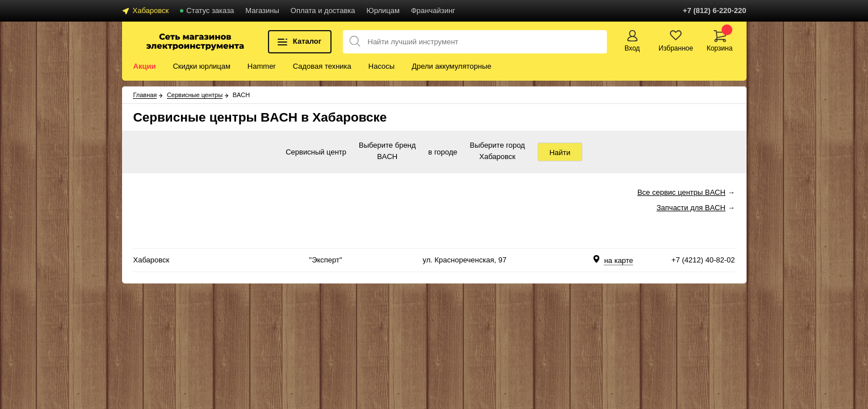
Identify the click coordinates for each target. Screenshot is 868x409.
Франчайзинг (433, 11)
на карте (618, 260)
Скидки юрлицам (201, 66)
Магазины (262, 11)
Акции (145, 66)
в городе (443, 152)
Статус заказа (210, 11)
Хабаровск (151, 11)
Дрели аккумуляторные (451, 66)
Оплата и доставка (323, 11)
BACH (387, 157)
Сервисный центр (316, 152)
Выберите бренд (387, 146)
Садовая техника (322, 66)
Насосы (381, 66)
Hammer (262, 66)
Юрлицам (383, 11)
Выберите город (498, 146)
